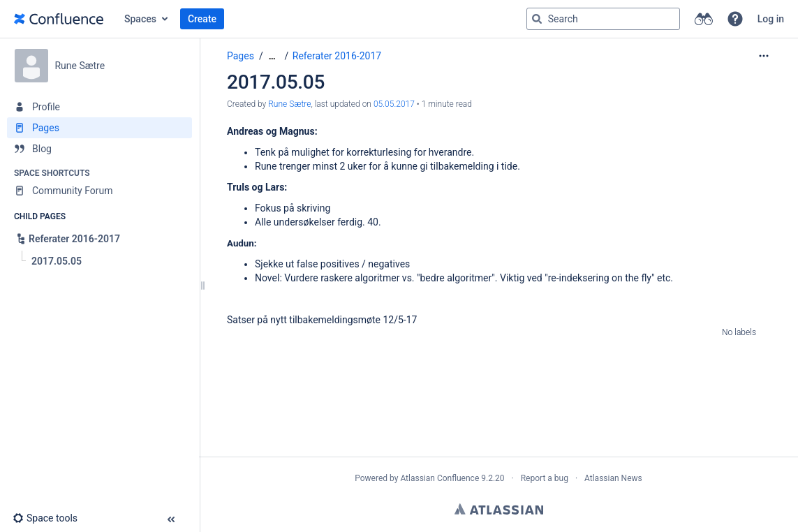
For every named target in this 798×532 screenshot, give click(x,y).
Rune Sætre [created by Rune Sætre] (289, 104)
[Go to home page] (59, 19)
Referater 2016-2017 (337, 56)
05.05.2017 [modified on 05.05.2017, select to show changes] (394, 104)
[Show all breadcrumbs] (272, 56)
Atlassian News (613, 478)
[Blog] (99, 149)
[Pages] (99, 128)
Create (202, 19)
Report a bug (545, 478)
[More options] (764, 56)
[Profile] (99, 107)
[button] (735, 19)
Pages (241, 56)
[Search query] (603, 19)
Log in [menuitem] (771, 19)
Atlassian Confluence (439, 478)
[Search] (537, 19)
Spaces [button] (140, 19)
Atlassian (499, 509)
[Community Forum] (99, 191)
